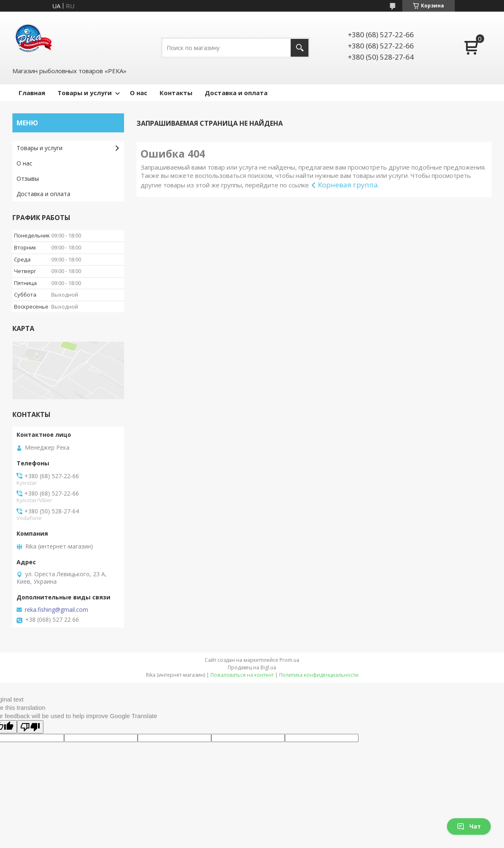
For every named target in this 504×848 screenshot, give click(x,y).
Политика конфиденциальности (319, 675)
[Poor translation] (30, 727)
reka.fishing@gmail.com (56, 610)
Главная (32, 93)
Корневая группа (348, 185)
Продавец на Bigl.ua (252, 667)
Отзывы (28, 178)
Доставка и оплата (236, 93)
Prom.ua (289, 660)
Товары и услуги (85, 93)
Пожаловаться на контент (242, 675)
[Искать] (300, 48)
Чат (469, 826)
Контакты (176, 93)
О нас (139, 93)
